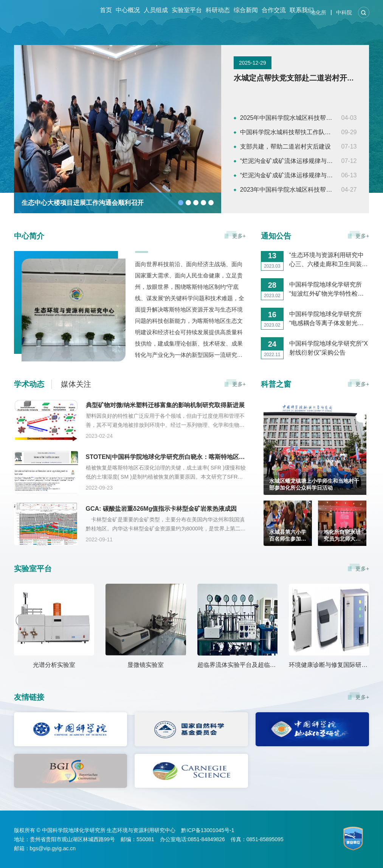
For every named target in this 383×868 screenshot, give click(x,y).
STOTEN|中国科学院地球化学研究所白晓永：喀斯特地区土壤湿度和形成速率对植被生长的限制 (166, 457)
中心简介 (29, 236)
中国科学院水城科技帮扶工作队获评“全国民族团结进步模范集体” (287, 132)
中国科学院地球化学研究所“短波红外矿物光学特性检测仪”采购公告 (326, 304)
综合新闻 (246, 10)
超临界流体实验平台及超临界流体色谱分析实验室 (238, 665)
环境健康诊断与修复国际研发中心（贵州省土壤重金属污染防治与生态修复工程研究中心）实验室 (329, 665)
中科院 (344, 12)
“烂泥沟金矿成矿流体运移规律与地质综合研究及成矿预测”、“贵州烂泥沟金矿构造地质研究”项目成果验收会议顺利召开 (287, 161)
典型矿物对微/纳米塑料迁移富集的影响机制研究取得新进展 (165, 405)
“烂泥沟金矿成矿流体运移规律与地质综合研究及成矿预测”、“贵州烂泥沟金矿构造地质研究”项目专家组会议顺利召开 (287, 175)
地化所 (318, 12)
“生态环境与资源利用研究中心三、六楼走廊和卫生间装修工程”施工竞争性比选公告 (329, 274)
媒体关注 (76, 384)
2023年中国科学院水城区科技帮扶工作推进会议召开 (287, 190)
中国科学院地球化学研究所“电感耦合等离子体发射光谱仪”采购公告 (326, 333)
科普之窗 (276, 384)
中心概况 (128, 10)
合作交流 (274, 10)
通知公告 (276, 236)
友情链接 (29, 697)
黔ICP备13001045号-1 (208, 830)
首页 (106, 10)
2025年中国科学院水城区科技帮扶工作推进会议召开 (287, 118)
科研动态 (218, 10)
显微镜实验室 (146, 665)
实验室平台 (187, 10)
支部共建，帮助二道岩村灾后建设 (285, 146)
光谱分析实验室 (54, 665)
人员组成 (156, 10)
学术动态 (29, 384)
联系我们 (302, 10)
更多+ (239, 236)
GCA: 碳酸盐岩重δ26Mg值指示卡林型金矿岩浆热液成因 (161, 509)
